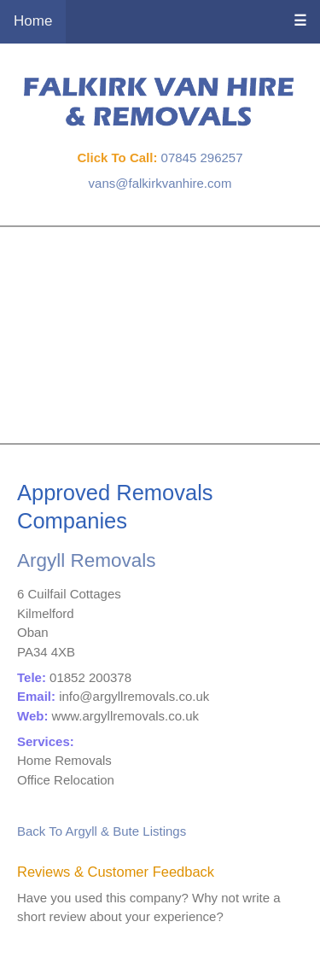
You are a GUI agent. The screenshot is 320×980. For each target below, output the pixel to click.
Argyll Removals (87, 560)
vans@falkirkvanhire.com (160, 183)
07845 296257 (202, 157)
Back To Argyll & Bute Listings (102, 831)
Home (33, 21)
